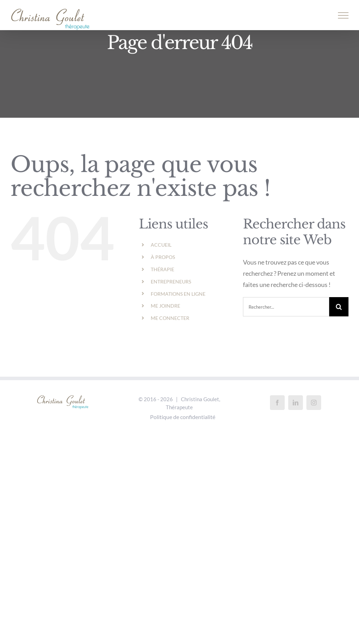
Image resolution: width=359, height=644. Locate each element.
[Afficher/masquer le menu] (343, 15)
